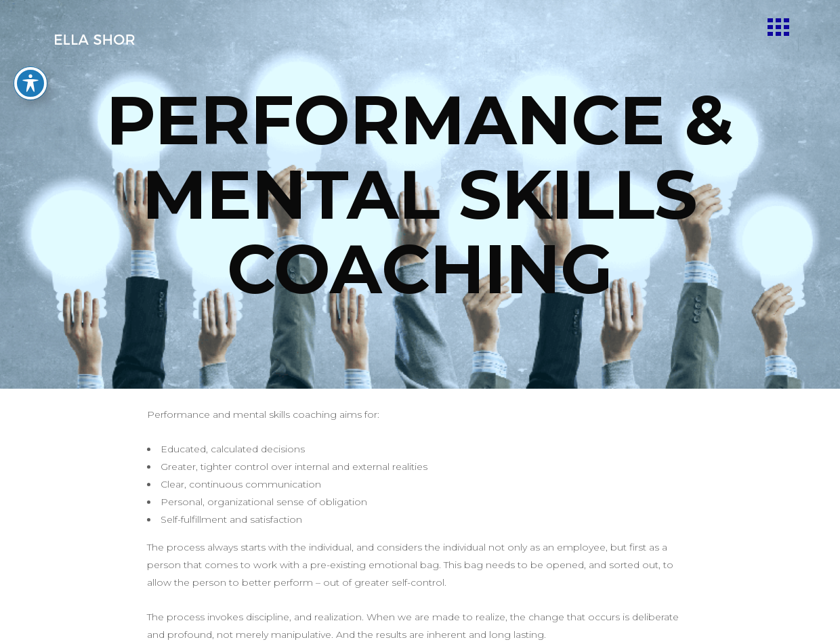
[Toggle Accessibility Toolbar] (30, 65)
